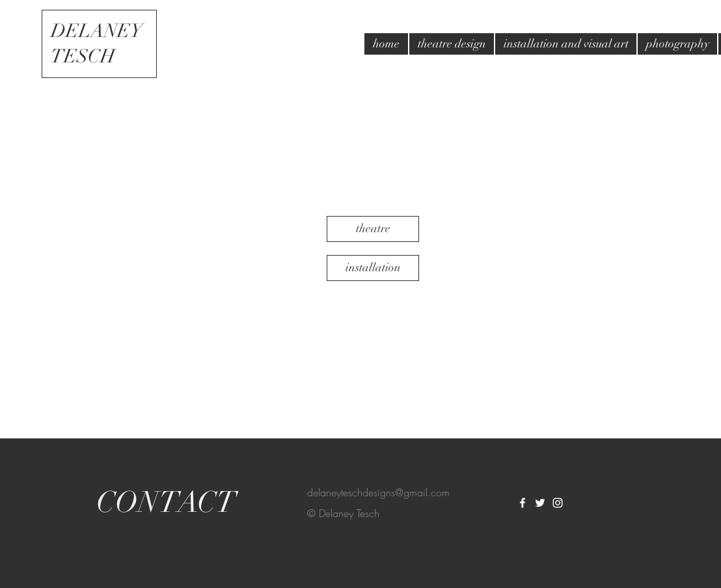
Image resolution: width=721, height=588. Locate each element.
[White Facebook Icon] (523, 503)
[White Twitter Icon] (540, 503)
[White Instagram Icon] (558, 503)
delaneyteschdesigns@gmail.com (378, 492)
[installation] (373, 268)
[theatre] (373, 229)
